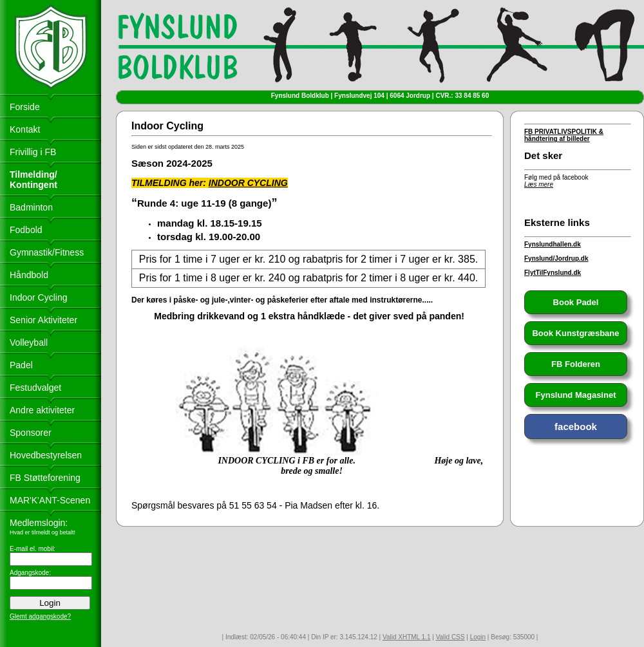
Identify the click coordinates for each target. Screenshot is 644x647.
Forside (25, 107)
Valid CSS (450, 637)
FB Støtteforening (45, 478)
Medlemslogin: (39, 523)
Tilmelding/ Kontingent (33, 180)
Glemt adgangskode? (40, 616)
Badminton (31, 207)
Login (478, 637)
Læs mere (539, 184)
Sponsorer (31, 433)
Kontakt (25, 129)
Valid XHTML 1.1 (406, 637)
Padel (21, 365)
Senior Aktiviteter (43, 320)
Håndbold (29, 275)
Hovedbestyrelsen (46, 455)
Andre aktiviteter (42, 410)
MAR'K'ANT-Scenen (50, 500)
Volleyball (29, 342)
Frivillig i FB (33, 152)
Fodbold (26, 230)
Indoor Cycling (39, 297)
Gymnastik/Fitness (47, 252)
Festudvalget (35, 388)
